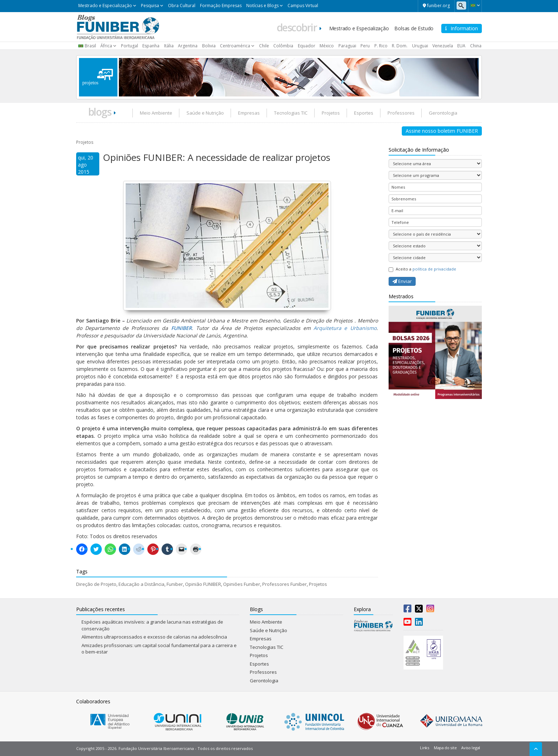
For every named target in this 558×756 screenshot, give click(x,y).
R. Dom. (400, 46)
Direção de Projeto (96, 584)
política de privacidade (434, 269)
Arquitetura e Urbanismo (345, 328)
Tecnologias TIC (291, 113)
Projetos (331, 113)
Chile (264, 46)
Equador (307, 46)
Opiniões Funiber (242, 584)
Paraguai (347, 46)
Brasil (90, 46)
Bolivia (209, 46)
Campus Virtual (303, 6)
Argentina (188, 46)
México (327, 46)
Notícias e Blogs (262, 6)
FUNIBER (181, 328)
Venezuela (443, 46)
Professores (401, 113)
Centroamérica (235, 46)
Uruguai (420, 46)
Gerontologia (443, 113)
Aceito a (422, 269)
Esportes (364, 113)
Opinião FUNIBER (203, 584)
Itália (169, 46)
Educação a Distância (141, 584)
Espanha (151, 46)
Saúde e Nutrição (205, 113)
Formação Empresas (221, 6)
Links (425, 748)
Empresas (249, 113)
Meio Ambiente (156, 113)
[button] (475, 5)
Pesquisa (150, 6)
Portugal (130, 46)
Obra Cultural (182, 6)
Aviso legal (471, 748)
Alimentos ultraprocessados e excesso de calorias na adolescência (154, 637)
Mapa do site (445, 748)
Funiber (175, 584)
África (106, 46)
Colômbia (283, 46)
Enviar (402, 281)
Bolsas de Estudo (414, 28)
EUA (461, 46)
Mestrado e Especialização (105, 6)
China (476, 46)
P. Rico (381, 46)
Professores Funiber (285, 584)
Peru (365, 46)
